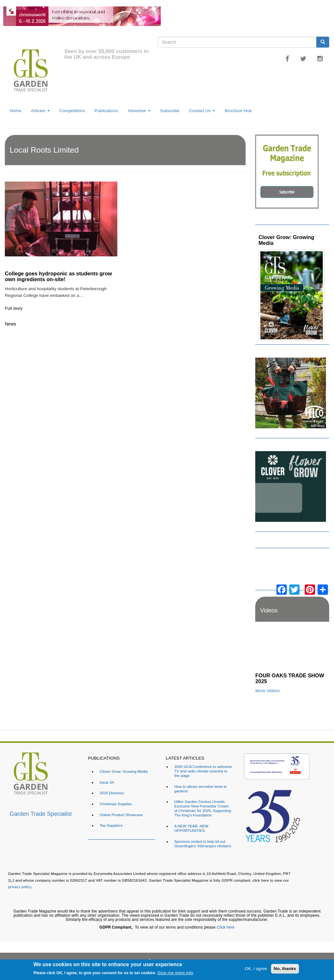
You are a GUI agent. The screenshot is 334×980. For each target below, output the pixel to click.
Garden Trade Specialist (41, 814)
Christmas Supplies (116, 804)
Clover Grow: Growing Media (286, 240)
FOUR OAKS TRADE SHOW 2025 (290, 678)
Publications (106, 111)
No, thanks (285, 969)
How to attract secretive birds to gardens (200, 789)
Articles (40, 111)
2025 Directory (112, 793)
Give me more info (175, 973)
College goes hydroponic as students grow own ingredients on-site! (59, 276)
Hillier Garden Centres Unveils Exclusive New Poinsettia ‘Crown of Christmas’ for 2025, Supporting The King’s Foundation (203, 808)
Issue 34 (107, 782)
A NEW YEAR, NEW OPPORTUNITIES (191, 828)
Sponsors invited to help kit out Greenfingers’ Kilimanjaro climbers (203, 844)
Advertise (139, 111)
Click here (226, 927)
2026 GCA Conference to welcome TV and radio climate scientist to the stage (203, 771)
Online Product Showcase (121, 815)
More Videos (267, 691)
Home (15, 111)
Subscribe (170, 111)
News (10, 324)
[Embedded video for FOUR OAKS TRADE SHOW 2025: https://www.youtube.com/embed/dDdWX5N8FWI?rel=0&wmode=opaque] (292, 649)
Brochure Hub (238, 111)
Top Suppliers (111, 825)
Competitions (72, 111)
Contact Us (202, 111)
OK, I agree (256, 969)
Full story (14, 308)
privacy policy (20, 887)
